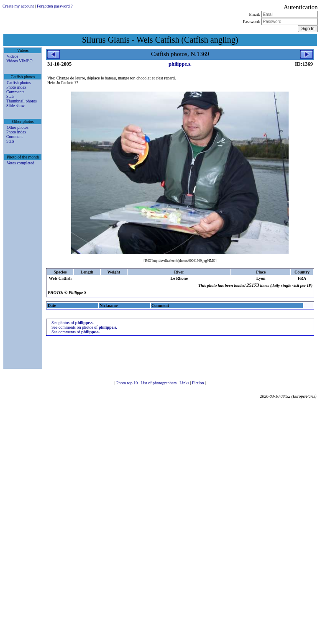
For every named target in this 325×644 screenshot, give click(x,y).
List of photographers (159, 383)
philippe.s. (180, 64)
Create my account (18, 6)
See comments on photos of (84, 327)
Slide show (15, 106)
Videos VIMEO (19, 61)
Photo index (16, 87)
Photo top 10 (128, 383)
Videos (13, 56)
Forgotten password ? (55, 6)
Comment (14, 137)
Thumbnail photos (22, 101)
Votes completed (20, 163)
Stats (10, 96)
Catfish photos (19, 83)
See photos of (73, 323)
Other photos (18, 127)
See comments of (75, 332)
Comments (15, 92)
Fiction (198, 383)
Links (185, 383)
